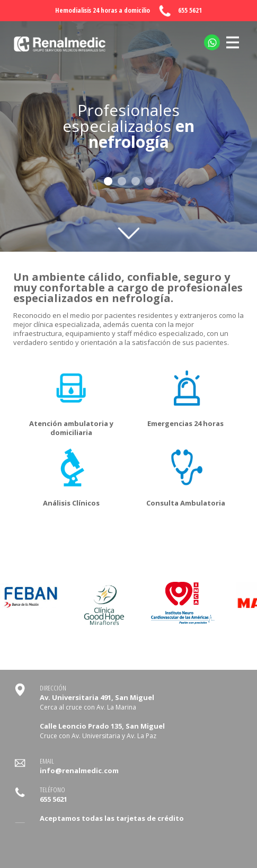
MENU (233, 36)
